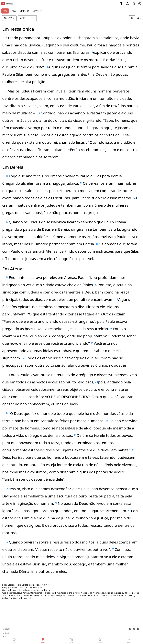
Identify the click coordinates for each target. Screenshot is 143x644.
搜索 (14, 11)
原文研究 (25, 11)
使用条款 (6, 633)
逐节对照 (37, 11)
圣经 (5, 11)
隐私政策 (6, 629)
